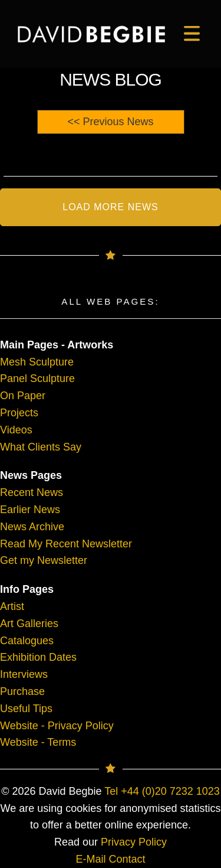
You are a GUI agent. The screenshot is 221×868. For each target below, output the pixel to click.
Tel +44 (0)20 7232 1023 (162, 791)
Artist (12, 606)
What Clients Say (41, 447)
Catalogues (27, 641)
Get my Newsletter (44, 560)
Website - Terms (38, 742)
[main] (92, 34)
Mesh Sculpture (37, 362)
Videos (16, 430)
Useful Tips (26, 709)
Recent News (32, 492)
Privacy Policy (134, 842)
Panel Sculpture (37, 378)
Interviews (24, 674)
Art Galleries (29, 624)
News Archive (32, 527)
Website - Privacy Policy (57, 726)
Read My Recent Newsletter (66, 544)
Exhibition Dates (38, 657)
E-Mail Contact (110, 859)
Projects (19, 413)
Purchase (22, 691)
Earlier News (30, 510)
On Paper (23, 396)
